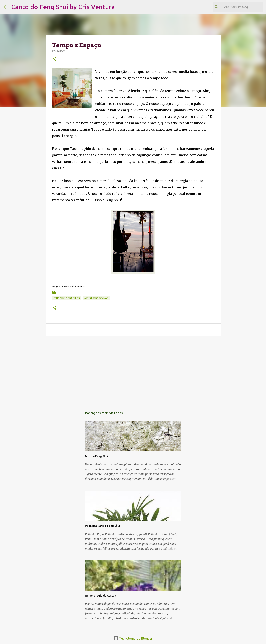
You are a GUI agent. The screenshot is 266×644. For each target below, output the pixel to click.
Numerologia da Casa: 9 (101, 596)
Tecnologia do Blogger (133, 638)
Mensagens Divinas (96, 298)
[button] (54, 59)
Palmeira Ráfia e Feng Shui (103, 526)
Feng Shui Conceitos (67, 298)
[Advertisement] (133, 371)
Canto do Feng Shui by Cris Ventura (63, 7)
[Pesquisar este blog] (242, 7)
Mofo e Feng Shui (97, 456)
